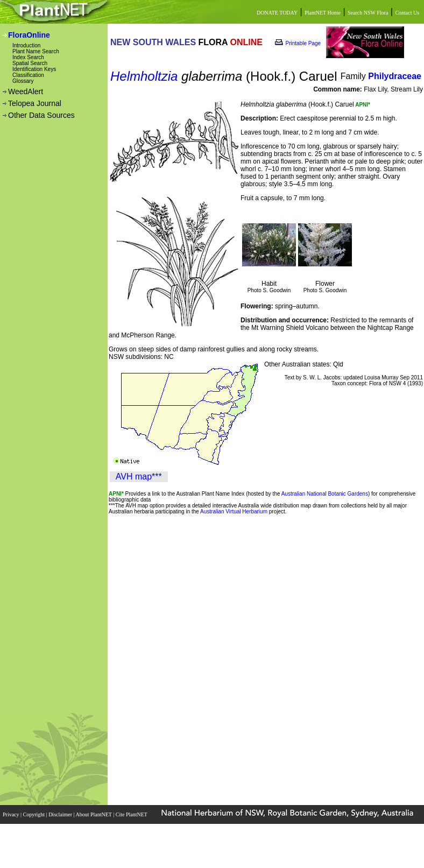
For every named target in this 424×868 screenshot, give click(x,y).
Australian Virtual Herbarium (234, 511)
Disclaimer (61, 814)
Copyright (35, 814)
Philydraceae (395, 76)
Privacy (12, 814)
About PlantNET (94, 814)
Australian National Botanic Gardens (325, 494)
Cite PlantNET (132, 814)
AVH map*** (139, 477)
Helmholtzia (144, 76)
